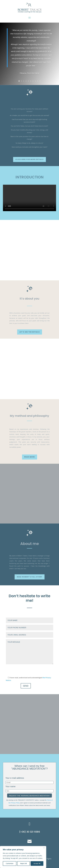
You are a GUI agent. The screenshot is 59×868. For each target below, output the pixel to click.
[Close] (44, 848)
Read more (30, 457)
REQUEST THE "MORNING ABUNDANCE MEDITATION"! (29, 796)
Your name (10, 786)
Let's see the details (30, 332)
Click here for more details (29, 159)
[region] (23, 857)
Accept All (37, 863)
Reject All (23, 863)
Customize (10, 863)
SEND (26, 686)
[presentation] (22, 671)
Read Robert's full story (30, 577)
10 (40, 81)
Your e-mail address (15, 778)
